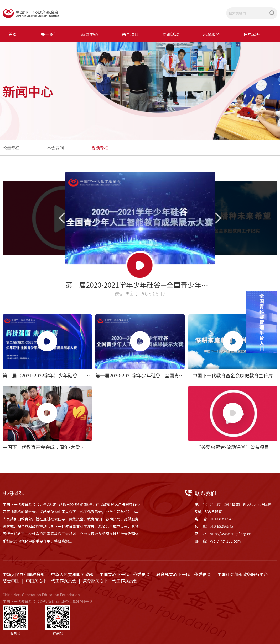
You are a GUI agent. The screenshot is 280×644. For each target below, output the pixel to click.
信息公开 (252, 34)
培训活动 (171, 34)
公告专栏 (11, 148)
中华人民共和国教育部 (24, 574)
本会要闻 (55, 148)
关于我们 (49, 34)
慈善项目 (130, 34)
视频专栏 (100, 148)
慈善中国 (11, 581)
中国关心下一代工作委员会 (125, 574)
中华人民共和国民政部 (72, 574)
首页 (13, 34)
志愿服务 (211, 34)
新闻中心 (90, 34)
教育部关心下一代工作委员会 (184, 574)
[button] (62, 218)
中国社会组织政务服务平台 (242, 574)
